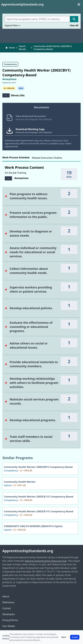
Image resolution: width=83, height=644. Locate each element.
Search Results (22, 48)
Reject (64, 637)
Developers (9, 614)
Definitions (8, 602)
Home (10, 48)
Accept (75, 637)
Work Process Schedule (16, 157)
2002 (21, 88)
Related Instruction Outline (47, 158)
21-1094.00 (9, 88)
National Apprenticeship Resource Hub (46, 561)
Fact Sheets (9, 626)
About (6, 596)
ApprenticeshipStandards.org (28, 551)
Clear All (74, 25)
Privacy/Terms (10, 620)
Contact (7, 608)
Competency (10, 64)
